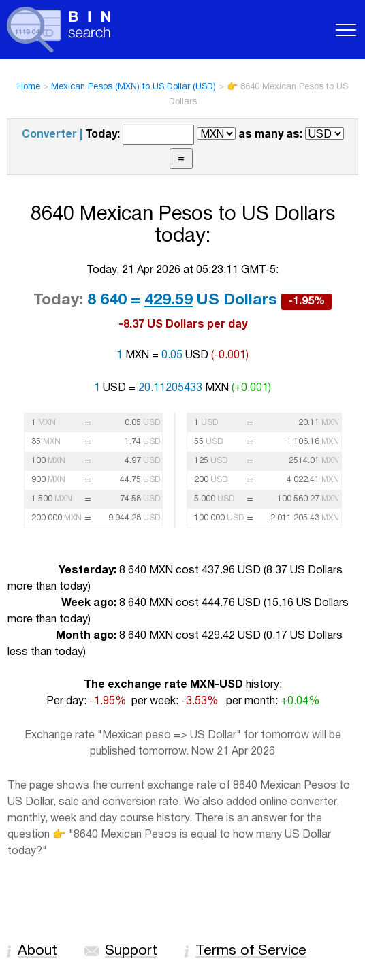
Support (131, 951)
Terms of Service (251, 951)
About (37, 951)
